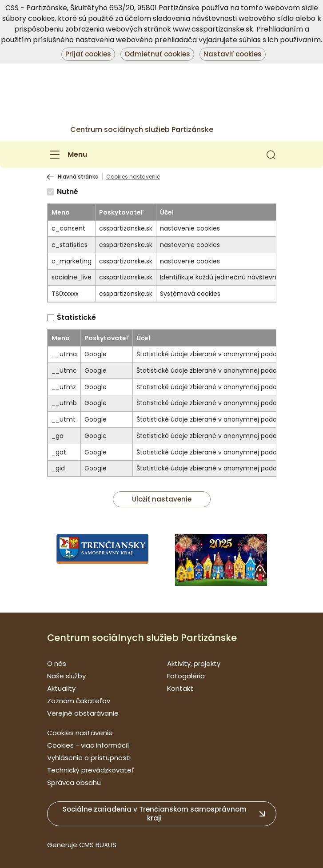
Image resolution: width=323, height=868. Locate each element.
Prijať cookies (88, 54)
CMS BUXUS (98, 845)
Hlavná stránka (78, 177)
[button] (271, 155)
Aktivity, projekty (194, 663)
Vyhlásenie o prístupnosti (89, 758)
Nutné (68, 192)
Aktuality (61, 688)
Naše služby (66, 676)
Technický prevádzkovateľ (91, 770)
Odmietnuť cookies (157, 54)
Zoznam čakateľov (79, 701)
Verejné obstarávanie (83, 713)
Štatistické (76, 317)
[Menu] (67, 155)
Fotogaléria (186, 676)
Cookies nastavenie (80, 733)
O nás (57, 663)
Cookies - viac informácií (88, 745)
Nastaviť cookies (233, 54)
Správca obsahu (74, 782)
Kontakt (180, 688)
